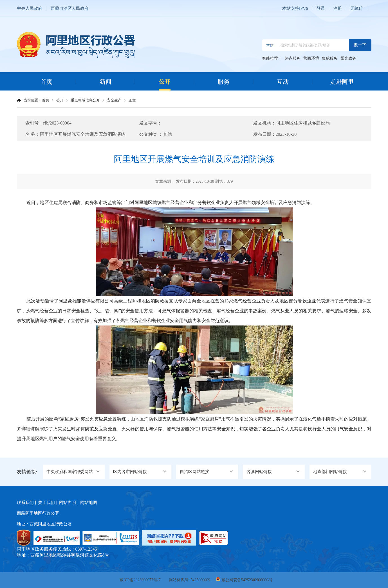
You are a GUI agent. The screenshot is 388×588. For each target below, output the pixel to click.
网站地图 (89, 503)
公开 (165, 81)
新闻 (106, 81)
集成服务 (330, 58)
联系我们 (25, 503)
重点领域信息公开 (85, 100)
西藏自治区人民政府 (70, 8)
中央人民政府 (30, 8)
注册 (338, 8)
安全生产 (114, 100)
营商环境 (311, 58)
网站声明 (68, 503)
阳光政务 (348, 58)
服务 (224, 81)
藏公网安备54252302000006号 (247, 580)
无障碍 (357, 8)
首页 (46, 81)
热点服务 (293, 58)
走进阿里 (342, 81)
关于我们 (46, 503)
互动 (283, 81)
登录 (321, 8)
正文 (132, 100)
